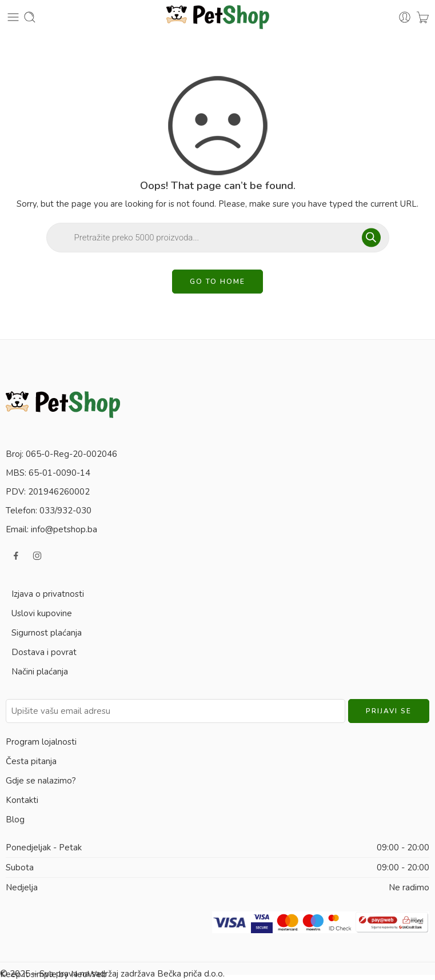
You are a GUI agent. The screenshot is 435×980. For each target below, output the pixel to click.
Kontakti (22, 800)
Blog (15, 820)
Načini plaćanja (40, 672)
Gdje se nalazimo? (41, 781)
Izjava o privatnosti (48, 594)
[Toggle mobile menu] (13, 17)
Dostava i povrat (44, 652)
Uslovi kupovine (42, 613)
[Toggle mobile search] (30, 17)
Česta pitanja (31, 761)
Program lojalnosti (41, 742)
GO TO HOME (217, 282)
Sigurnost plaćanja (47, 633)
